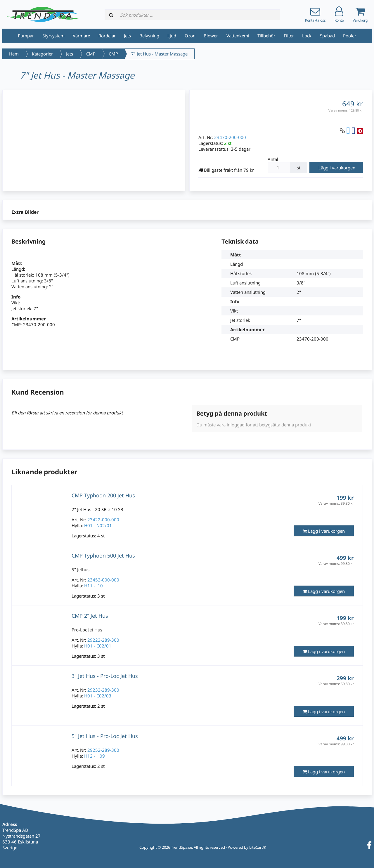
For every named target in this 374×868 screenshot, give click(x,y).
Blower (211, 36)
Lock (307, 36)
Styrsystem (53, 36)
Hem (14, 54)
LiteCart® (258, 847)
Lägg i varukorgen (337, 168)
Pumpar (26, 36)
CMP (91, 54)
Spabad (327, 36)
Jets (127, 36)
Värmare (81, 36)
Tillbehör (266, 36)
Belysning (149, 36)
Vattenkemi (238, 36)
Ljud (172, 36)
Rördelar (107, 36)
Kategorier (42, 54)
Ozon (190, 36)
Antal (273, 159)
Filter (289, 36)
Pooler (350, 36)
